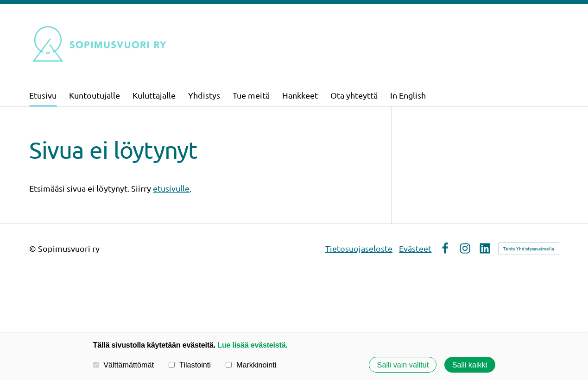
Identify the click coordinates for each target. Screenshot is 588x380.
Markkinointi (251, 365)
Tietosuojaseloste (359, 248)
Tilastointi (190, 365)
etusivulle (171, 188)
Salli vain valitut (403, 365)
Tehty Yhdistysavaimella (529, 248)
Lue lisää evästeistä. (252, 345)
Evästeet (415, 248)
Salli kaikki (470, 365)
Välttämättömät (124, 365)
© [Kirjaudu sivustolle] (34, 248)
